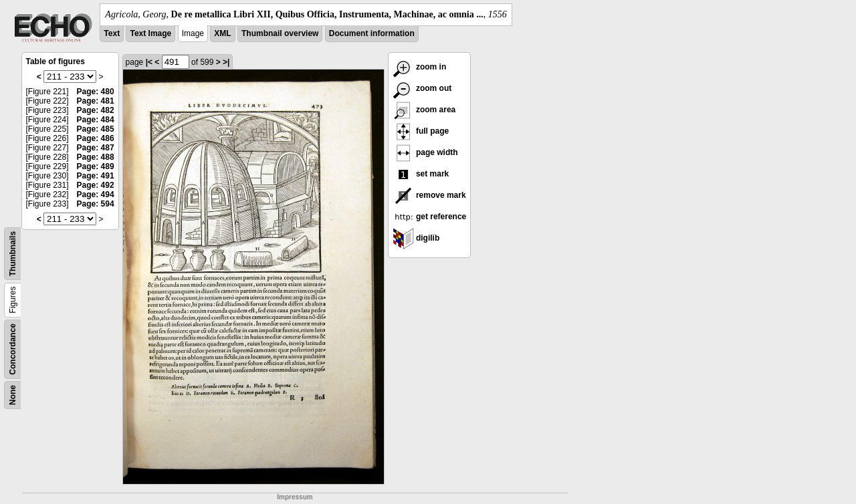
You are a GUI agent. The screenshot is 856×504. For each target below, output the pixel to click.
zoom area (424, 110)
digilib (416, 238)
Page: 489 (96, 166)
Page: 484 (96, 120)
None (13, 395)
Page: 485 (96, 129)
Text (112, 33)
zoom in (420, 67)
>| (226, 62)
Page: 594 (96, 204)
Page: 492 (96, 185)
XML (222, 33)
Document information (372, 33)
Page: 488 (96, 157)
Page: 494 (96, 195)
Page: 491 (96, 176)
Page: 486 (96, 138)
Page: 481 (96, 101)
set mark (421, 174)
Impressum (295, 497)
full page (421, 131)
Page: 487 (96, 148)
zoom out (422, 88)
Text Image (150, 33)
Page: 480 (96, 92)
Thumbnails (13, 254)
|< (149, 62)
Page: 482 (96, 110)
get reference (430, 217)
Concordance (13, 349)
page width (425, 152)
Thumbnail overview (280, 33)
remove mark (429, 195)
